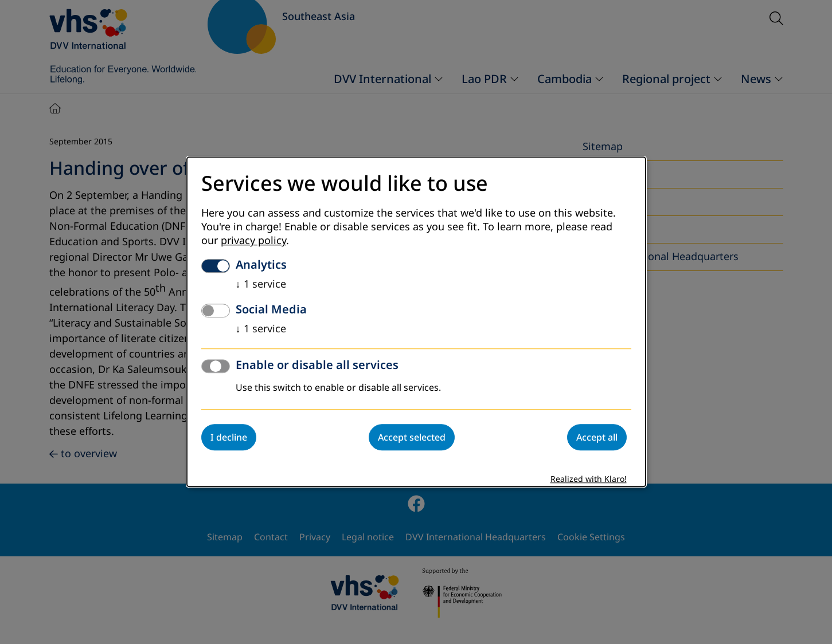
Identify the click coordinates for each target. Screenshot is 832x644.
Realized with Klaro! (589, 480)
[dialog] (416, 322)
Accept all (597, 438)
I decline (229, 438)
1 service (261, 285)
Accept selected (412, 438)
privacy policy (253, 241)
